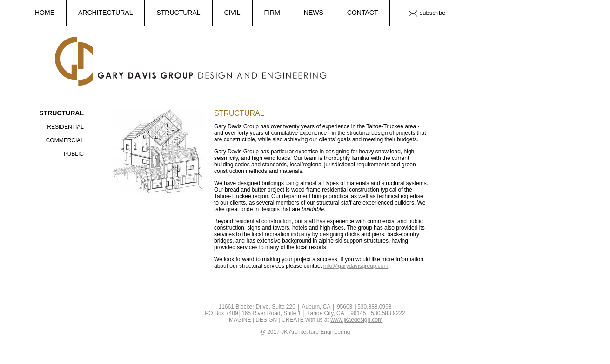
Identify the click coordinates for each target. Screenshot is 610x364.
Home (45, 13)
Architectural (105, 13)
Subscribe (433, 13)
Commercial (65, 140)
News (314, 13)
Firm (272, 13)
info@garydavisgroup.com (356, 266)
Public (74, 154)
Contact (363, 13)
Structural (178, 13)
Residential (65, 127)
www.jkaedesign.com (356, 320)
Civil (232, 13)
